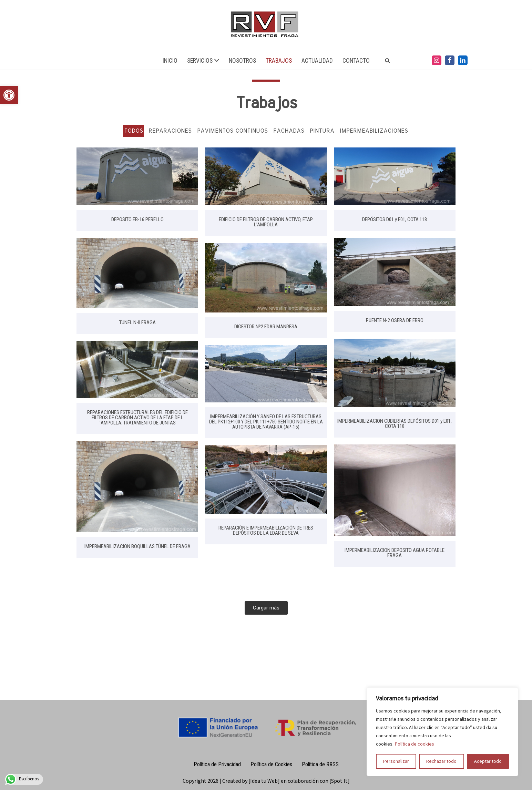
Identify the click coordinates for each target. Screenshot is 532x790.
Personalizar (396, 761)
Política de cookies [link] (415, 744)
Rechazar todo (441, 761)
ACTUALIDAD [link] (317, 61)
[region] (442, 732)
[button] (217, 60)
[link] (9, 95)
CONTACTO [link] (356, 61)
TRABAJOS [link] (279, 61)
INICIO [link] (170, 61)
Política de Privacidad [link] (217, 764)
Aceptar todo (488, 761)
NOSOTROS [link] (242, 61)
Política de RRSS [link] (320, 764)
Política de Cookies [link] (271, 764)
